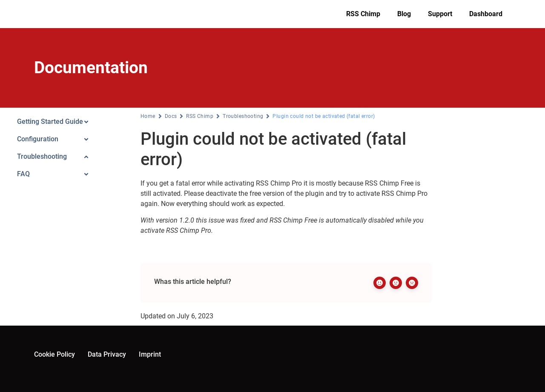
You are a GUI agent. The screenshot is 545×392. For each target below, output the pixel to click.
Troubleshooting (243, 116)
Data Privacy (107, 354)
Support (440, 14)
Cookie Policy (54, 354)
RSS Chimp (363, 14)
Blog (404, 14)
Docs (171, 116)
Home (148, 116)
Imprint (150, 354)
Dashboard (486, 14)
